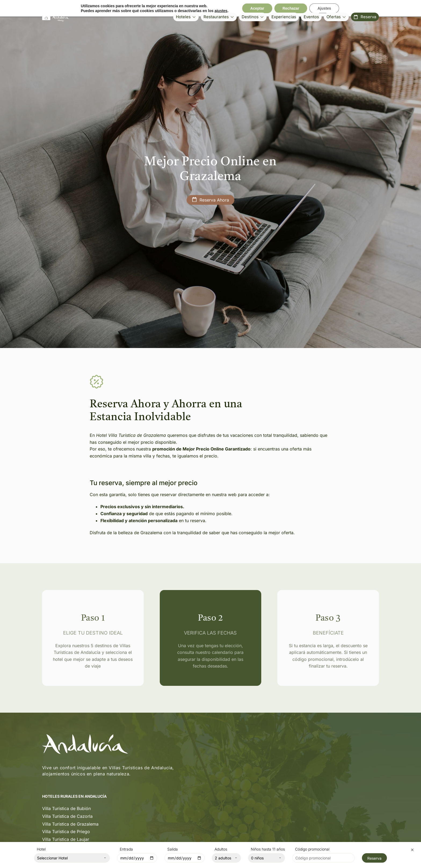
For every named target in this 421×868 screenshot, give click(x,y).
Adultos (221, 849)
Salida (173, 849)
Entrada (126, 849)
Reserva (374, 858)
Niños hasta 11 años (268, 849)
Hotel (41, 849)
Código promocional (312, 849)
